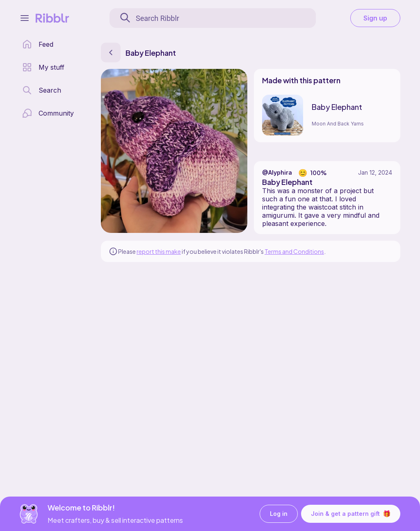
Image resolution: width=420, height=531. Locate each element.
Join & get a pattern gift (351, 514)
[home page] (38, 44)
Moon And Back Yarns (338, 124)
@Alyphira (277, 172)
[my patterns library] (43, 67)
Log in (279, 514)
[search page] (42, 90)
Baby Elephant (337, 107)
